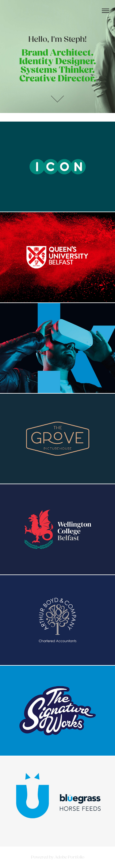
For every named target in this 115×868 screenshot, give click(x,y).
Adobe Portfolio (69, 857)
